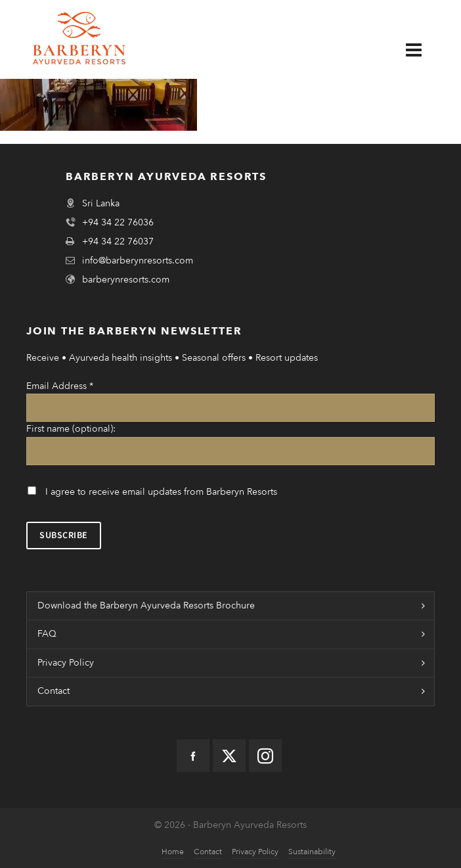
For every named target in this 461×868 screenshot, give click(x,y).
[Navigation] (424, 51)
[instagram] (265, 756)
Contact (54, 691)
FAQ (47, 634)
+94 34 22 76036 (118, 222)
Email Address (60, 386)
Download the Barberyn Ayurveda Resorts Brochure (146, 605)
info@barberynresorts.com (138, 261)
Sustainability (312, 852)
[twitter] (229, 756)
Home (173, 852)
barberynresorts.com (126, 280)
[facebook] (193, 756)
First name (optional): (71, 429)
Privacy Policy (66, 663)
